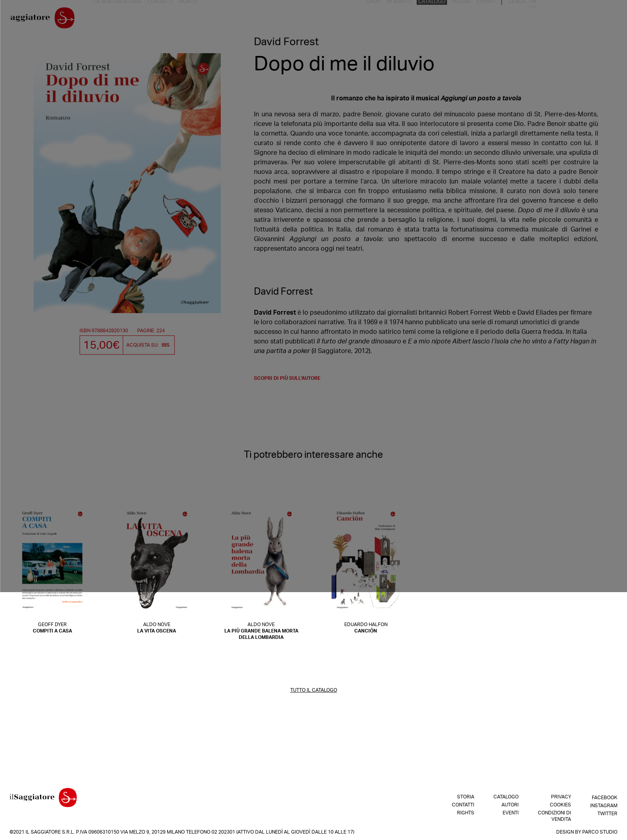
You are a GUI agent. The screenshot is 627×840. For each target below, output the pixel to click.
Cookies (560, 805)
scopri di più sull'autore (287, 381)
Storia (466, 797)
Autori (546, 20)
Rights (197, 20)
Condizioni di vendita (554, 816)
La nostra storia (131, 20)
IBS (166, 345)
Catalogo (519, 20)
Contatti (171, 20)
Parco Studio (600, 832)
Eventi (569, 20)
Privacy (561, 797)
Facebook (605, 797)
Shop (464, 20)
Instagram (604, 805)
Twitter (607, 813)
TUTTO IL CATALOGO (314, 693)
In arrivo (488, 20)
